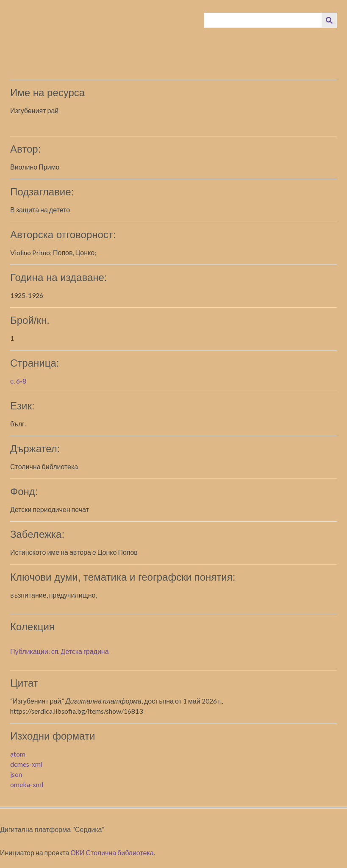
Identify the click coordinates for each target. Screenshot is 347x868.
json (16, 774)
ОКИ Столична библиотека (112, 853)
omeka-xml (27, 784)
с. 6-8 (18, 381)
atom (18, 754)
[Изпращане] (329, 20)
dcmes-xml (26, 764)
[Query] (263, 20)
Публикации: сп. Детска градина (60, 651)
